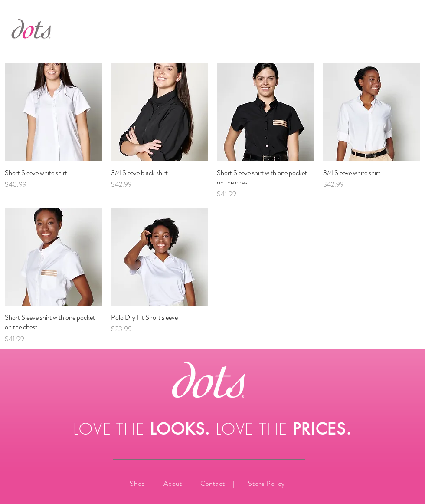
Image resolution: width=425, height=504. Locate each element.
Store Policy (266, 483)
